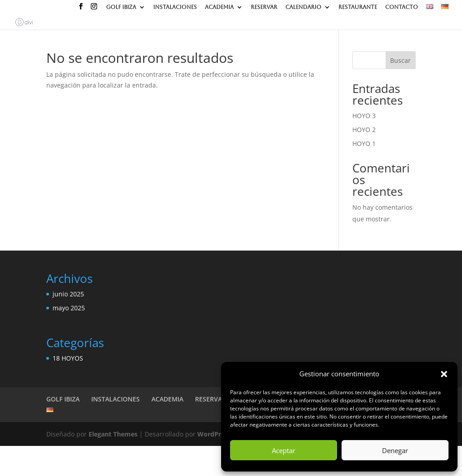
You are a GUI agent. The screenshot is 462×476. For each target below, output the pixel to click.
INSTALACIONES (175, 7)
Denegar (395, 450)
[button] (444, 374)
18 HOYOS (68, 358)
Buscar (400, 60)
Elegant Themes (113, 434)
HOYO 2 (364, 130)
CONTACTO (402, 7)
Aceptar (284, 450)
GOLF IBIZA (121, 7)
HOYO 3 (364, 116)
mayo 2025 (69, 308)
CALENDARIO (303, 7)
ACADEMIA (219, 7)
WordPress (214, 434)
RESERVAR (264, 7)
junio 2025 (68, 294)
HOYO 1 (364, 143)
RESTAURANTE (358, 7)
